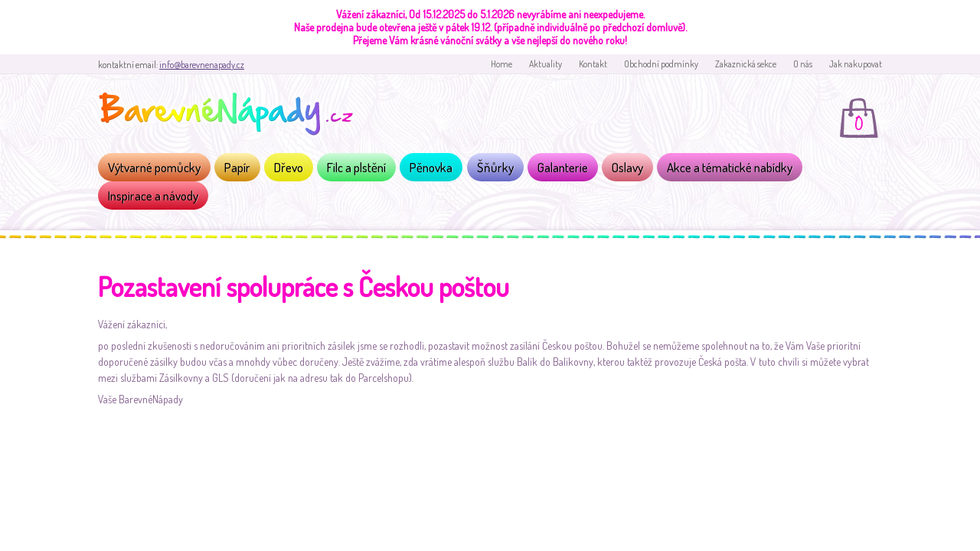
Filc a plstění (356, 167)
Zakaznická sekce (746, 64)
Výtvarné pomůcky (154, 167)
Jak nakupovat (856, 64)
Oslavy (627, 167)
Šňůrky (495, 167)
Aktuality (546, 64)
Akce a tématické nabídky (730, 167)
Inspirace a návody (153, 196)
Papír (237, 167)
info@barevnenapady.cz (202, 65)
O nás (803, 64)
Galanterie (563, 167)
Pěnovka (431, 167)
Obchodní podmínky (661, 64)
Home (501, 64)
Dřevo (289, 167)
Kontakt (593, 64)
